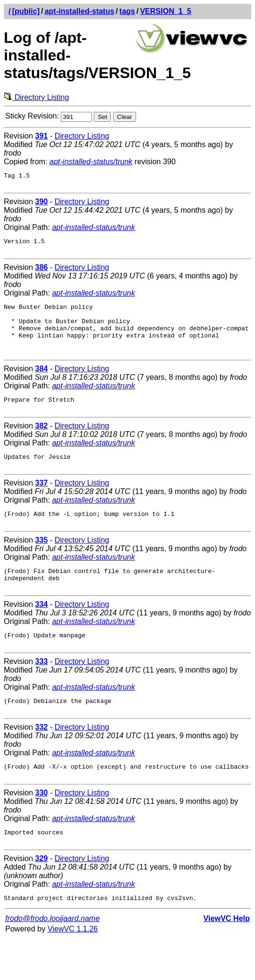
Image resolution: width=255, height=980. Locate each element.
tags (127, 11)
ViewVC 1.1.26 (73, 970)
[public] (26, 11)
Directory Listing (36, 97)
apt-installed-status (80, 11)
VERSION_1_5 (166, 11)
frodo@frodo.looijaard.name (53, 960)
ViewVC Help (226, 960)
